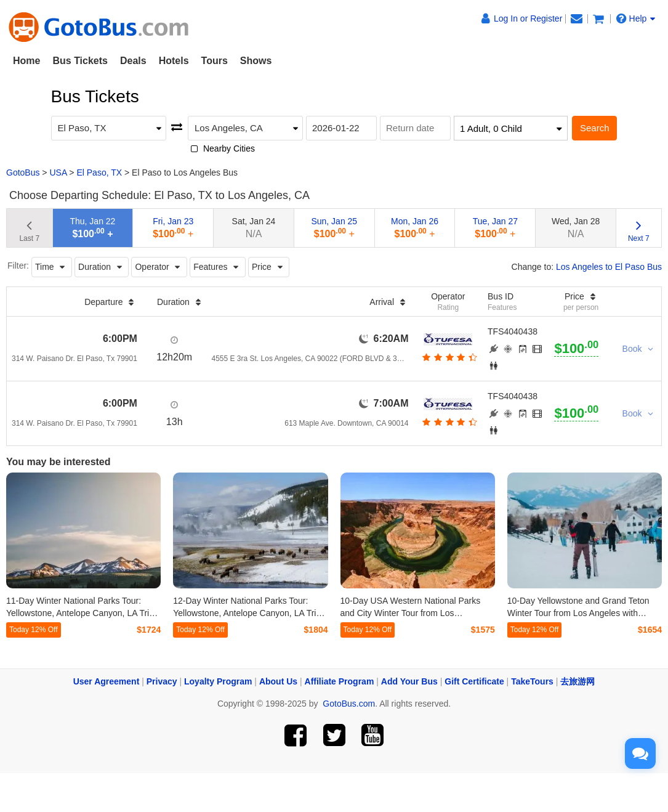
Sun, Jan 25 (334, 228)
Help (636, 18)
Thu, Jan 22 (92, 228)
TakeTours (532, 681)
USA (58, 173)
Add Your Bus (409, 681)
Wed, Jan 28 (576, 228)
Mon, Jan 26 (415, 228)
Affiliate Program (340, 681)
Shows (256, 61)
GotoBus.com (349, 704)
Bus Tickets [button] (80, 61)
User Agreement (107, 681)
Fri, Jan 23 (173, 228)
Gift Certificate (474, 681)
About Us (278, 681)
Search (595, 128)
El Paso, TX (99, 173)
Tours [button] (215, 61)
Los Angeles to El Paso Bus (609, 267)
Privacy (162, 681)
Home (26, 61)
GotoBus (23, 173)
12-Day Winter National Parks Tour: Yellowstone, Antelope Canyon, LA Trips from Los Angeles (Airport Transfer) (249, 613)
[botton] (448, 357)
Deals (133, 61)
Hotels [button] (174, 61)
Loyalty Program (218, 681)
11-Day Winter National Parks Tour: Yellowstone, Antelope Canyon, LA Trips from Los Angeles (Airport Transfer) (82, 613)
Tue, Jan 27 (495, 228)
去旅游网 (577, 681)
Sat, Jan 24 (254, 228)
